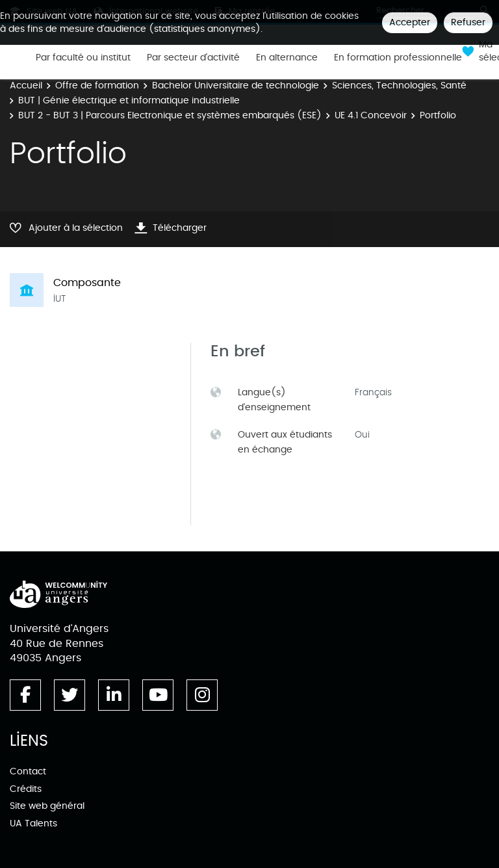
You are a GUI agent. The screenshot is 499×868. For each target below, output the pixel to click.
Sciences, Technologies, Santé (399, 85)
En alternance (287, 58)
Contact (28, 771)
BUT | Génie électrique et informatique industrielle (129, 100)
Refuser (468, 22)
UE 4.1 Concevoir (371, 115)
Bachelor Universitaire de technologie (236, 85)
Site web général (47, 806)
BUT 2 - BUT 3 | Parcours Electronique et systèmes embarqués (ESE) (170, 115)
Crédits (26, 789)
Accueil (26, 85)
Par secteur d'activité (193, 58)
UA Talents (33, 823)
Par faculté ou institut (83, 58)
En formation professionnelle (398, 58)
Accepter (410, 22)
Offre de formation (97, 85)
